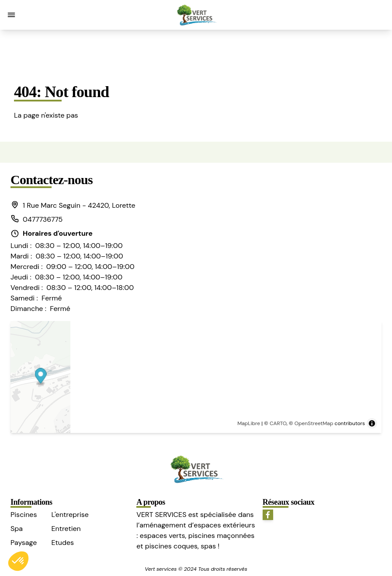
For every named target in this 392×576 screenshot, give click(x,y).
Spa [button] (17, 529)
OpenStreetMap (314, 423)
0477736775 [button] (36, 219)
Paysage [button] (24, 543)
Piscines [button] (24, 515)
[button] (11, 15)
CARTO (278, 423)
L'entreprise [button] (70, 515)
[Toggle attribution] (372, 423)
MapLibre (249, 423)
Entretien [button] (66, 529)
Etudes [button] (62, 543)
